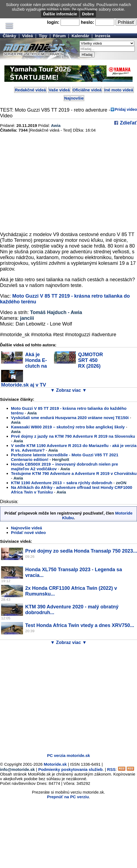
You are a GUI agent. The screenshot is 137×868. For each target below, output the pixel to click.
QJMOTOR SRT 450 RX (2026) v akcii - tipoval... (79, 363)
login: (53, 22)
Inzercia (103, 36)
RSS (111, 769)
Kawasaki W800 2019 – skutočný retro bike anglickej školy (68, 427)
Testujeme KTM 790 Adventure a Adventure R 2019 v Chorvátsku (74, 473)
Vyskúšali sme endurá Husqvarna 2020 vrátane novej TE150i (70, 418)
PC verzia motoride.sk (69, 755)
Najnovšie (74, 98)
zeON (121, 483)
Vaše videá (59, 90)
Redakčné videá (30, 90)
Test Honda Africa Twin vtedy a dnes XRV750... (80, 625)
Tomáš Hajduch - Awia (56, 312)
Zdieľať (128, 123)
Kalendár (80, 36)
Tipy (43, 36)
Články (9, 36)
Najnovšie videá (26, 528)
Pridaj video (126, 109)
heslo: (88, 22)
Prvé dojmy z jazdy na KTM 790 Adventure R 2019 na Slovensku (73, 436)
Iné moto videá (119, 90)
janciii (27, 318)
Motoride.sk (55, 764)
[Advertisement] (51, 698)
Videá (27, 36)
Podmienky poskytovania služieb (70, 769)
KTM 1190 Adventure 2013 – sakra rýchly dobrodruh (62, 483)
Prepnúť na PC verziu (68, 797)
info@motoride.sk (17, 769)
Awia (56, 125)
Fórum (59, 36)
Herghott (61, 459)
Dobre (88, 14)
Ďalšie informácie (60, 14)
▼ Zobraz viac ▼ (69, 390)
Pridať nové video (28, 532)
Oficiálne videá (87, 90)
